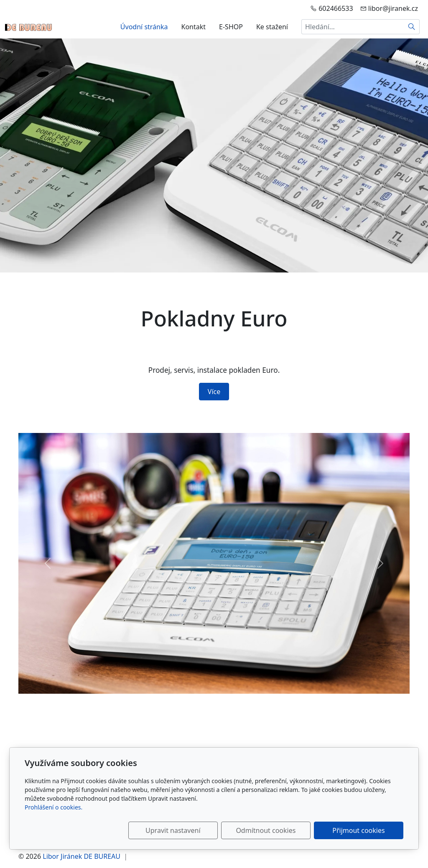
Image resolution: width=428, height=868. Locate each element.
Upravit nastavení (196, 830)
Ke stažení (272, 27)
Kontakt (194, 27)
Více (214, 392)
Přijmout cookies (363, 830)
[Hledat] (412, 27)
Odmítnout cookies (280, 830)
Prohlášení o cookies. (53, 807)
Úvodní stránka (144, 27)
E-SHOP (231, 27)
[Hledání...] (353, 27)
